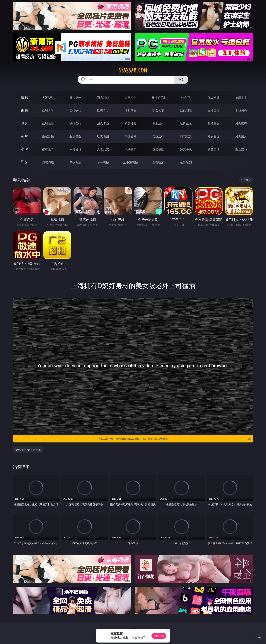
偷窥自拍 (48, 136)
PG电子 (48, 97)
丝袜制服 (186, 110)
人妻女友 (103, 149)
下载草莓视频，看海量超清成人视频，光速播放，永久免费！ (175, 439)
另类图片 (241, 136)
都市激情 (48, 149)
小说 (24, 149)
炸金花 (186, 97)
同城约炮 (48, 162)
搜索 (181, 80)
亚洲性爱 (48, 123)
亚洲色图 (75, 136)
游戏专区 (131, 97)
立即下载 (159, 636)
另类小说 (186, 149)
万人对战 (103, 97)
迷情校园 (158, 149)
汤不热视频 (131, 162)
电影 (24, 123)
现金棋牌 (214, 97)
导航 (24, 162)
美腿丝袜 (158, 136)
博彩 (24, 97)
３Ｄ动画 (131, 110)
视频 (24, 110)
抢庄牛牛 (241, 97)
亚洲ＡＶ (48, 110)
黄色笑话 (214, 149)
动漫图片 (131, 136)
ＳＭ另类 (241, 110)
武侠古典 (131, 149)
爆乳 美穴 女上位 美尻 (28, 450)
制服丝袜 (158, 123)
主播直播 (214, 110)
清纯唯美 (186, 136)
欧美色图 (103, 136)
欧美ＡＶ (103, 110)
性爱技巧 (241, 149)
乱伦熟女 (214, 123)
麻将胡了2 (158, 97)
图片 (24, 136)
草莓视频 (103, 162)
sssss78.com (133, 70)
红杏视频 (158, 162)
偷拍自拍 (75, 123)
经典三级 (186, 123)
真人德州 (75, 97)
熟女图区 (214, 136)
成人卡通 (103, 123)
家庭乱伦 (75, 149)
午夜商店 (75, 162)
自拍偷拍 (75, 110)
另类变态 (241, 123)
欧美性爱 (131, 123)
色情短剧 (186, 162)
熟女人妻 (158, 110)
